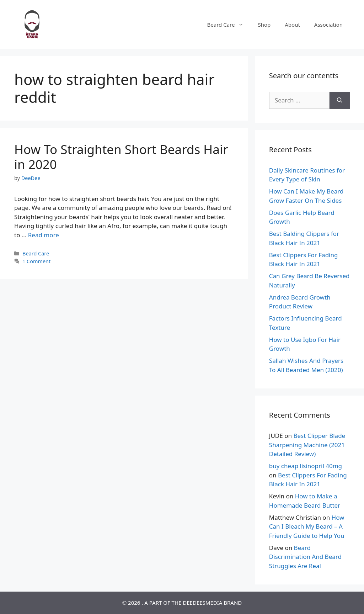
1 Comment (36, 261)
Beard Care (229, 25)
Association (328, 25)
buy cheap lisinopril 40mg (306, 466)
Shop (264, 25)
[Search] (340, 100)
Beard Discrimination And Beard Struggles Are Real (305, 557)
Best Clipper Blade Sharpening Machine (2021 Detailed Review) (307, 445)
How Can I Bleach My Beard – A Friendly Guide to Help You (307, 526)
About (292, 25)
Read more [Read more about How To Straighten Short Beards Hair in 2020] (44, 235)
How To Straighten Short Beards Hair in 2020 (121, 157)
